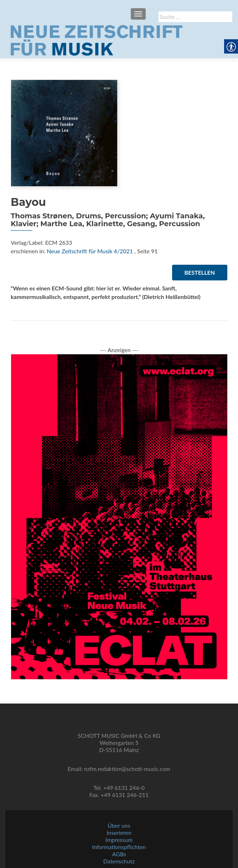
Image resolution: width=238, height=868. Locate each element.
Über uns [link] (119, 825)
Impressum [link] (119, 840)
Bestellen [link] (200, 272)
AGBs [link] (119, 854)
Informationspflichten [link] (119, 847)
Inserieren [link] (119, 833)
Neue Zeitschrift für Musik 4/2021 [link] (90, 251)
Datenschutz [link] (119, 861)
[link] (97, 40)
